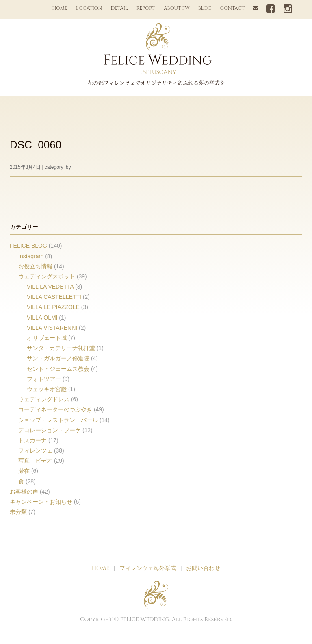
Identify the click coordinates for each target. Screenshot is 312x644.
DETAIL (119, 8)
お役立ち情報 (35, 266)
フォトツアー (44, 379)
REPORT (146, 8)
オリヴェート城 (47, 338)
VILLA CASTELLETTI (54, 297)
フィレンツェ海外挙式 (148, 568)
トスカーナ (32, 440)
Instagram (31, 256)
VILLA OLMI (42, 318)
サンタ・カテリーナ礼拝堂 (61, 348)
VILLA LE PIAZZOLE (53, 307)
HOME (60, 8)
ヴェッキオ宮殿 (47, 389)
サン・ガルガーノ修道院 (58, 358)
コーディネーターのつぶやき (55, 409)
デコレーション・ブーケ (50, 430)
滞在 (24, 471)
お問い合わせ (203, 568)
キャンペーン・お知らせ (41, 502)
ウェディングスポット (47, 276)
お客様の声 (24, 492)
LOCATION (89, 8)
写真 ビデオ (35, 461)
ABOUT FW (177, 8)
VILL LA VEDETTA (50, 287)
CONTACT (232, 8)
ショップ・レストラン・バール (58, 420)
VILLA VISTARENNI (52, 328)
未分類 (18, 512)
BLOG (205, 8)
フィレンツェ (35, 450)
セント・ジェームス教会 (58, 369)
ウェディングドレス (44, 399)
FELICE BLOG (28, 246)
